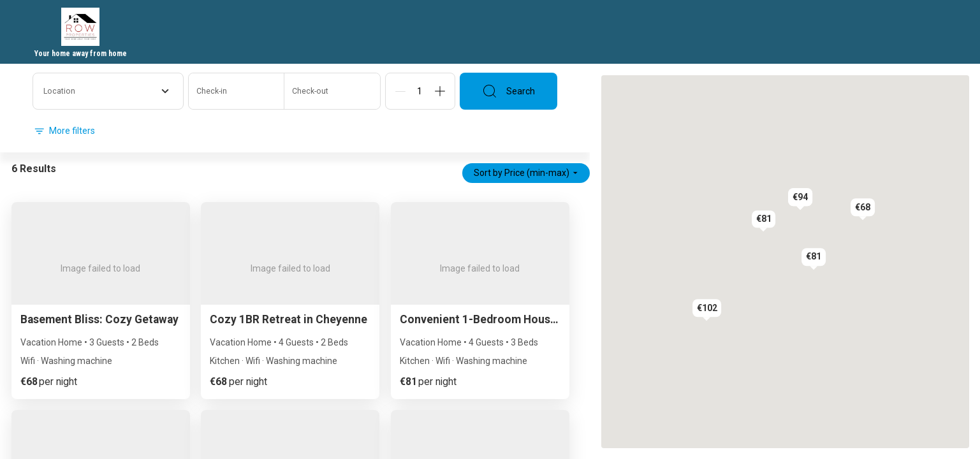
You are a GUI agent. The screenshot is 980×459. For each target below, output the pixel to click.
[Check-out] (332, 91)
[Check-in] (237, 91)
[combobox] (108, 91)
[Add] (440, 91)
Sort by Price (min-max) (526, 173)
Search (508, 91)
